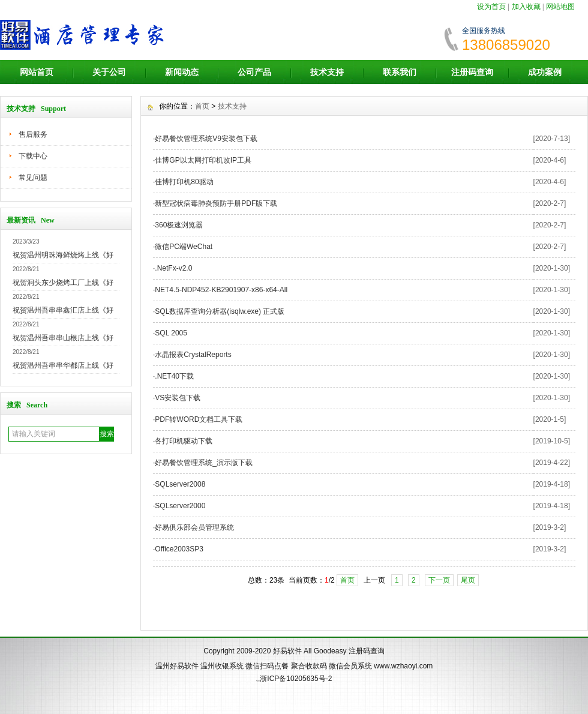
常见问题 (33, 178)
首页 (202, 106)
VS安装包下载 (178, 398)
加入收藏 (526, 7)
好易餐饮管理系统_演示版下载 (204, 463)
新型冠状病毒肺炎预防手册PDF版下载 (216, 203)
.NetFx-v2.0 (173, 268)
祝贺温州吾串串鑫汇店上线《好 (63, 310)
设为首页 (491, 7)
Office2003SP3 (179, 549)
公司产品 (254, 72)
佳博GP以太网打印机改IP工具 (203, 160)
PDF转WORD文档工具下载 (199, 419)
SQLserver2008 (180, 484)
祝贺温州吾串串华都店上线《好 (63, 365)
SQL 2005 (171, 333)
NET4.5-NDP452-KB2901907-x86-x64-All (221, 290)
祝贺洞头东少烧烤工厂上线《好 (63, 283)
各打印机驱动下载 (184, 441)
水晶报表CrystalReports (193, 355)
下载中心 (33, 156)
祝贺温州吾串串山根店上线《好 (63, 338)
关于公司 (109, 72)
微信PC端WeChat (184, 247)
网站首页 (37, 72)
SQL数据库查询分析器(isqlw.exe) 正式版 (220, 311)
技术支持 (327, 72)
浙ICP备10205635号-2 (296, 679)
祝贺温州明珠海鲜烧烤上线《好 (63, 255)
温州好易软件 (177, 666)
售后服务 (33, 134)
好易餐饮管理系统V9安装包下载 (206, 139)
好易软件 (287, 651)
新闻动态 (182, 72)
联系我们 (400, 72)
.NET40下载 (174, 376)
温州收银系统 (222, 666)
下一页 (439, 580)
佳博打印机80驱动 (184, 182)
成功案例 (545, 72)
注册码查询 (472, 72)
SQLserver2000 (180, 506)
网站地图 (560, 7)
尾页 (468, 580)
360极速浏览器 (179, 225)
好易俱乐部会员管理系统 (194, 527)
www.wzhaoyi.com (403, 666)
